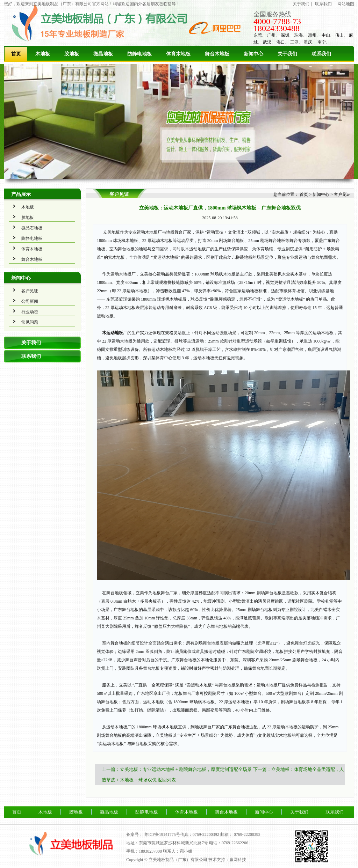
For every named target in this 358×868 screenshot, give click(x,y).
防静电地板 (139, 54)
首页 (16, 54)
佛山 (339, 35)
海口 (281, 42)
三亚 (294, 42)
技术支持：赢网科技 (227, 860)
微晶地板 (103, 54)
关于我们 (301, 4)
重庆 (308, 42)
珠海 (299, 35)
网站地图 (346, 4)
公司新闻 (30, 301)
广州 (271, 35)
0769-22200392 (247, 834)
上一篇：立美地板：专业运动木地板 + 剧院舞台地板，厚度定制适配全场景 (177, 769)
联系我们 (323, 4)
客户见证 (30, 291)
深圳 (285, 35)
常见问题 (30, 322)
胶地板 (72, 54)
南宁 (322, 42)
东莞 (258, 35)
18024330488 (277, 28)
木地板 (43, 54)
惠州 (312, 35)
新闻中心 (253, 54)
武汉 (267, 42)
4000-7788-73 (277, 21)
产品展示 (21, 194)
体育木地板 (178, 54)
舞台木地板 (217, 54)
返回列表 (167, 780)
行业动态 (30, 312)
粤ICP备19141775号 (162, 834)
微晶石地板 (32, 228)
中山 (326, 35)
